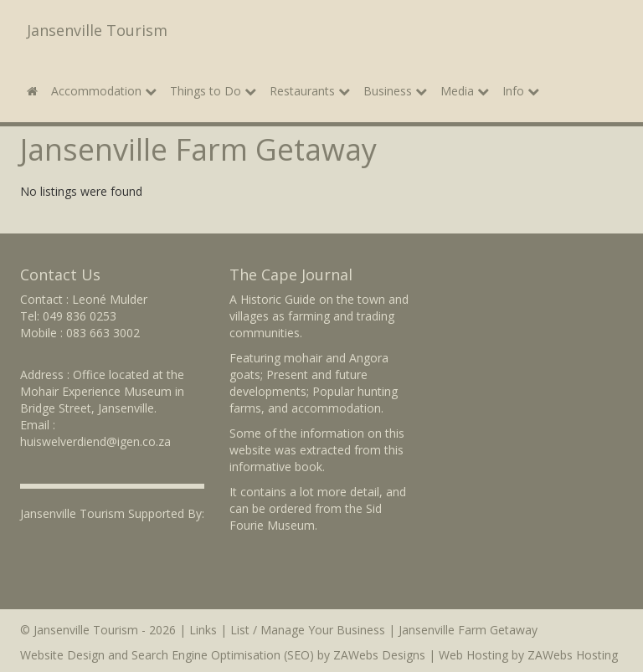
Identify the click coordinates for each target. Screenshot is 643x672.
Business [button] (395, 91)
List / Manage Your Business (308, 630)
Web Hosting (473, 655)
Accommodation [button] (104, 91)
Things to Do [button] (213, 91)
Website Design (62, 655)
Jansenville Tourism (97, 30)
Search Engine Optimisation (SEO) (223, 655)
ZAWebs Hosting (573, 655)
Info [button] (521, 91)
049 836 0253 (80, 316)
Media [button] (465, 91)
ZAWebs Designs (379, 655)
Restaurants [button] (310, 91)
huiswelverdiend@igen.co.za (95, 441)
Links (203, 630)
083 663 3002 (103, 333)
